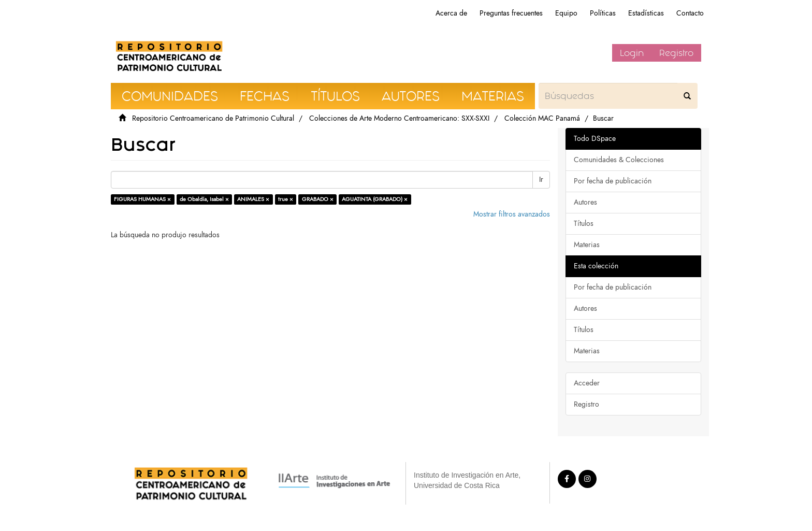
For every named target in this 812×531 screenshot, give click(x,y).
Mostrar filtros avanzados (512, 214)
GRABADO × (318, 199)
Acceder (587, 383)
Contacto (690, 13)
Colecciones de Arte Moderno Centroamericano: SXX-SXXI (399, 118)
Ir (541, 180)
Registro (676, 53)
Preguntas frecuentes (511, 13)
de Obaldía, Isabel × (204, 199)
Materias (587, 245)
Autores (585, 202)
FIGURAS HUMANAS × (142, 199)
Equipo (566, 13)
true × (286, 199)
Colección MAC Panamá (542, 118)
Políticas (603, 13)
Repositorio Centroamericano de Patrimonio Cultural (213, 118)
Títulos (584, 224)
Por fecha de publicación (613, 181)
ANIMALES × (253, 199)
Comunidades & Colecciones (619, 160)
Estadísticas (646, 13)
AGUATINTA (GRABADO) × (375, 199)
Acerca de (451, 13)
